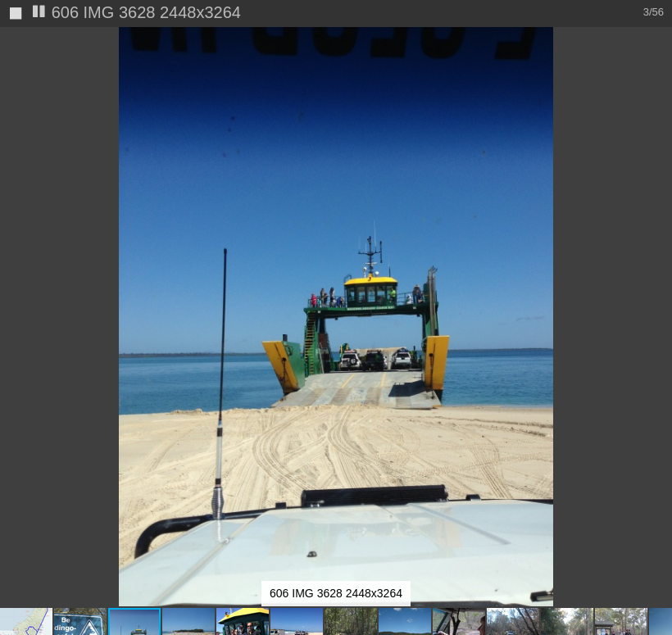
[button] (657, 43)
